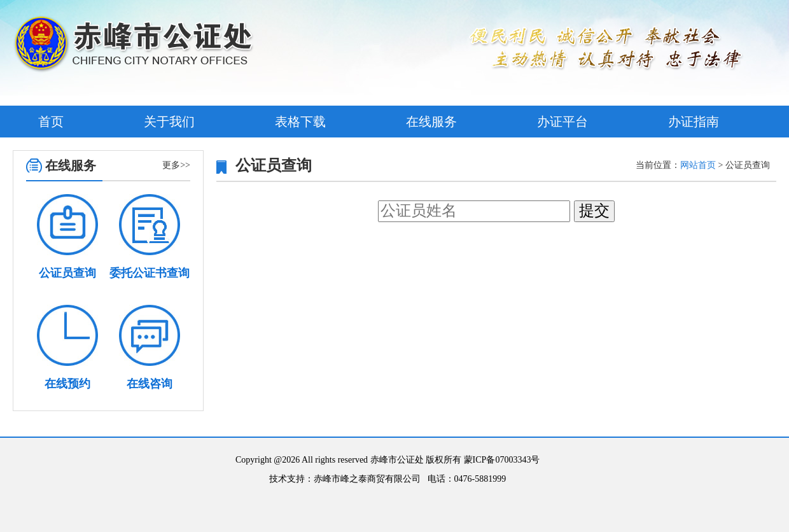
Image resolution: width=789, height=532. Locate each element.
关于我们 (169, 122)
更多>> (176, 165)
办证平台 (562, 122)
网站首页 (698, 165)
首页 (51, 122)
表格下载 (300, 122)
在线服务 (431, 122)
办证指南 (694, 122)
